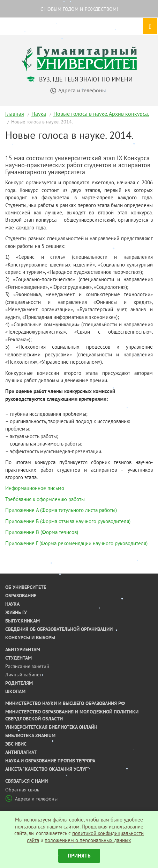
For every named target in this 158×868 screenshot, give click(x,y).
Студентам (18, 658)
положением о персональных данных (88, 840)
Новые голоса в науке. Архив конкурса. (101, 114)
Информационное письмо (35, 488)
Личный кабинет (23, 675)
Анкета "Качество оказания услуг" (47, 769)
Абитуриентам (23, 649)
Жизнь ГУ (16, 612)
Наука (39, 114)
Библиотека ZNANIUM (30, 735)
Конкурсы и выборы (30, 638)
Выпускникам (22, 621)
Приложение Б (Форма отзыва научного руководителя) (68, 521)
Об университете (26, 587)
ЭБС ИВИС (16, 744)
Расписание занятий (27, 666)
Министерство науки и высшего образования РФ (65, 703)
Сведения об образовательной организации (59, 629)
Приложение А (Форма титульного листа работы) (61, 510)
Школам (15, 691)
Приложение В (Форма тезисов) (42, 532)
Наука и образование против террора (50, 761)
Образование (21, 596)
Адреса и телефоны (31, 799)
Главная (15, 114)
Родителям (19, 683)
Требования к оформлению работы (45, 499)
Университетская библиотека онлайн (51, 727)
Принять (79, 856)
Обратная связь (22, 790)
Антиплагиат (21, 752)
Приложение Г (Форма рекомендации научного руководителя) (76, 543)
